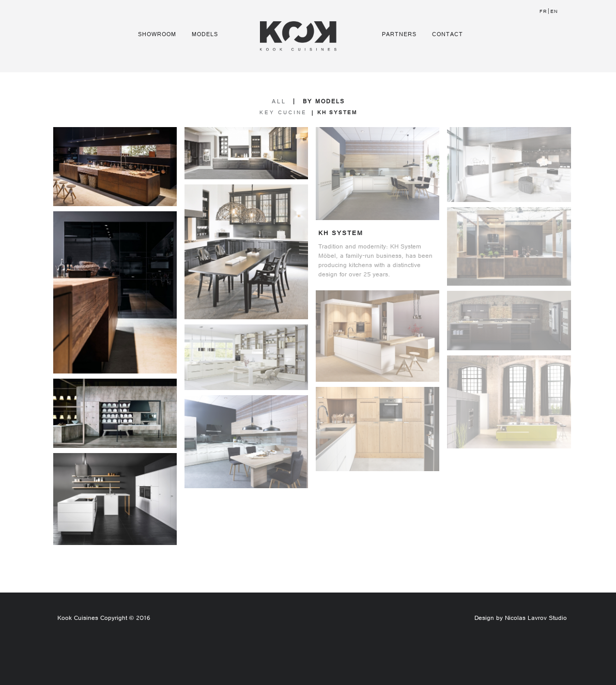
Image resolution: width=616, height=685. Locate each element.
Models (205, 35)
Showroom (157, 35)
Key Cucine (283, 113)
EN (554, 12)
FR (543, 12)
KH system (337, 113)
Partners (399, 35)
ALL (279, 102)
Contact (448, 35)
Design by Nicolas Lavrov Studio (521, 619)
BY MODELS (324, 102)
